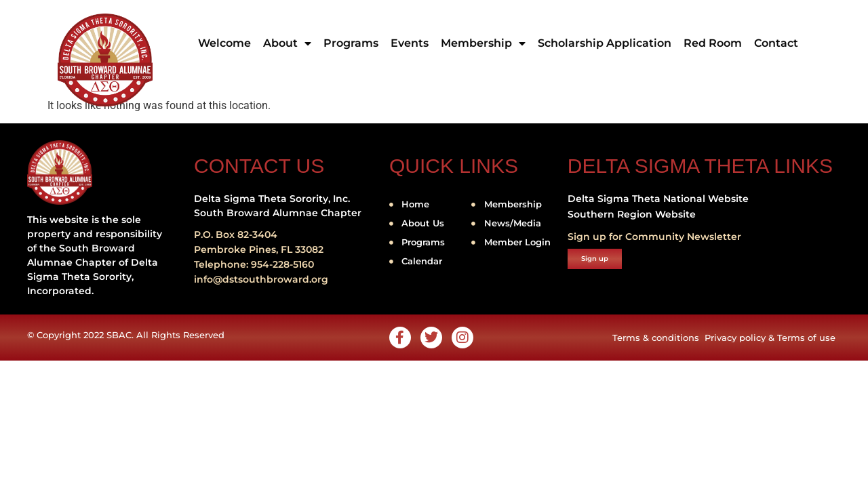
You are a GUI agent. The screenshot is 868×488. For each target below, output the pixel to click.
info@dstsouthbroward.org (261, 279)
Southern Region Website (632, 214)
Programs (351, 43)
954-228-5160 (282, 264)
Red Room (713, 43)
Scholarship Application (605, 43)
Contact (776, 43)
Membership (483, 43)
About (287, 43)
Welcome (224, 43)
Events (410, 43)
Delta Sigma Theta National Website (658, 199)
